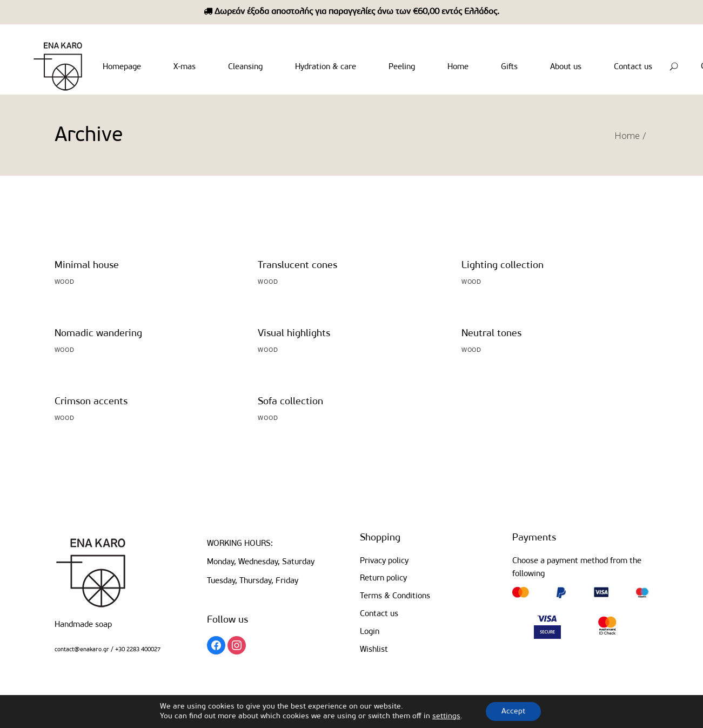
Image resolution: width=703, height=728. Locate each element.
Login (370, 632)
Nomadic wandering (98, 334)
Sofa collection (290, 402)
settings (446, 716)
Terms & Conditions (395, 596)
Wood (65, 282)
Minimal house (87, 266)
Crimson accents (91, 402)
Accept (513, 711)
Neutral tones (491, 334)
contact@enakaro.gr (82, 650)
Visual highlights (294, 334)
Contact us (379, 614)
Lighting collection (503, 266)
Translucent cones (297, 266)
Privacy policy (384, 561)
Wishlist (374, 650)
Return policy (383, 579)
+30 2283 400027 (137, 650)
